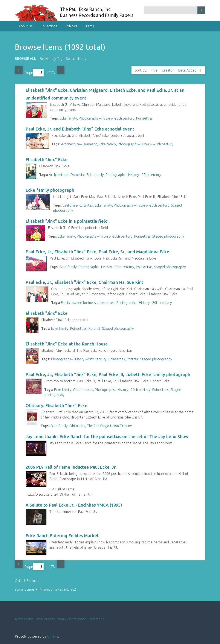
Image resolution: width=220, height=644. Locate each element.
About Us (25, 26)
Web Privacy (45, 619)
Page (34, 73)
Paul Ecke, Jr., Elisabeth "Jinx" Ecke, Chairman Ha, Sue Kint (84, 282)
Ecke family (68, 118)
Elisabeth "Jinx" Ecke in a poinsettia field (67, 221)
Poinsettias (144, 118)
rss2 (73, 589)
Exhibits (71, 26)
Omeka (53, 636)
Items (90, 26)
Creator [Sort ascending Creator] (168, 70)
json (46, 589)
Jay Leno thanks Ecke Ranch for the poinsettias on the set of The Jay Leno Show (107, 436)
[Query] (175, 10)
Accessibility (24, 619)
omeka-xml (59, 589)
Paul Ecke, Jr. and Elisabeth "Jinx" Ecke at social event (80, 129)
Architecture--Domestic (79, 144)
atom (19, 589)
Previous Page (19, 70)
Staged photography (168, 236)
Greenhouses (83, 390)
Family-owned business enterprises (88, 303)
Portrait (94, 328)
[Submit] (201, 10)
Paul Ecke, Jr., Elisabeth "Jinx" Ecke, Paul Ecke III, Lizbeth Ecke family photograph (108, 374)
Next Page (61, 70)
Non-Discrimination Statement (81, 619)
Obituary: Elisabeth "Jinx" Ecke (57, 405)
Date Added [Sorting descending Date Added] (188, 70)
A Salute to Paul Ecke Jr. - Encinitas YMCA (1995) (74, 505)
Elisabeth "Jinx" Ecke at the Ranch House (67, 344)
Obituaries (77, 426)
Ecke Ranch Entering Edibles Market (62, 536)
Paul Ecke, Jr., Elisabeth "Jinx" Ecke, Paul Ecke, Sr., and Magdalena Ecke (97, 252)
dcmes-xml (33, 589)
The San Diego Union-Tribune (109, 426)
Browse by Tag (51, 59)
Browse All (25, 59)
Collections (49, 26)
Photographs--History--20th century (106, 118)
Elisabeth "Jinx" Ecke (47, 159)
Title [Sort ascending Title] (154, 70)
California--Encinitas (78, 205)
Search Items (76, 59)
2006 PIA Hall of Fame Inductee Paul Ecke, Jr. (71, 467)
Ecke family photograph (50, 190)
